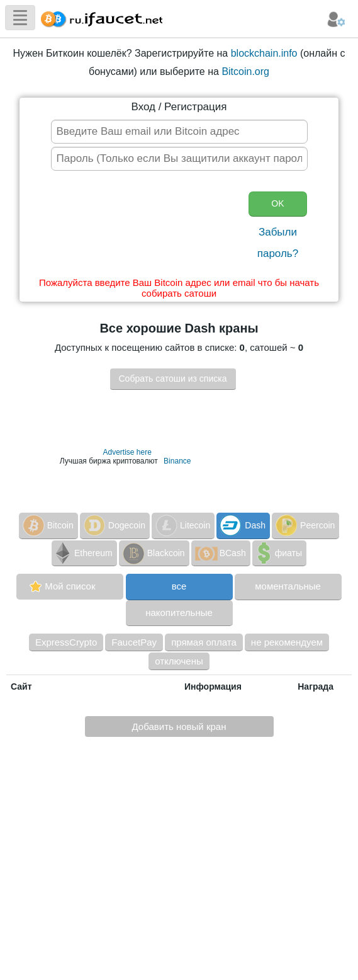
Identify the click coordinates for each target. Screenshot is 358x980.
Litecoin (182, 525)
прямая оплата (204, 642)
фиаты (278, 553)
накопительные (179, 612)
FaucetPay (134, 642)
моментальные (288, 586)
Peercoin (304, 525)
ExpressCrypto (66, 642)
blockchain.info (264, 53)
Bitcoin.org (245, 71)
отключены (179, 661)
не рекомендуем (287, 642)
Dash (242, 525)
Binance (177, 461)
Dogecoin (114, 525)
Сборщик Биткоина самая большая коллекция (99, 17)
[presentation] (146, 227)
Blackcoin (153, 553)
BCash (220, 553)
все (179, 586)
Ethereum (83, 553)
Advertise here (127, 452)
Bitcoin (47, 525)
